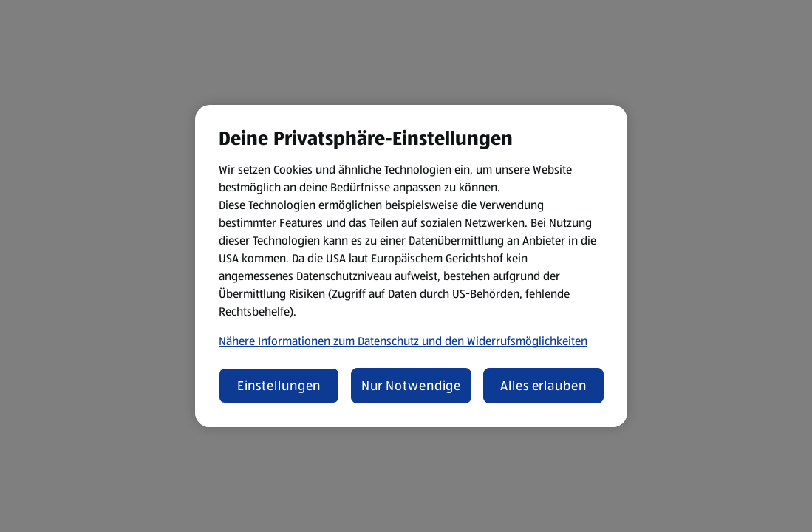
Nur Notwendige (412, 386)
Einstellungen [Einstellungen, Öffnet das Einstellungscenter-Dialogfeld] (279, 386)
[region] (411, 266)
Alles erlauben (543, 386)
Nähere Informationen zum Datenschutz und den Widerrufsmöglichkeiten (403, 341)
